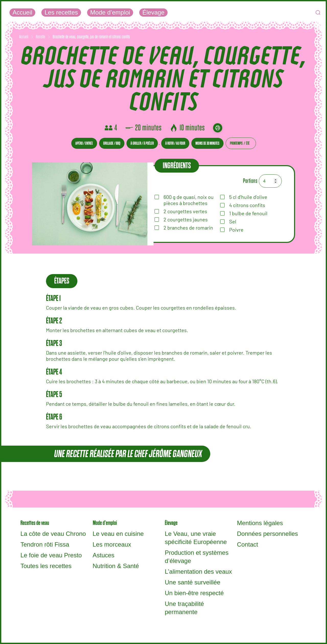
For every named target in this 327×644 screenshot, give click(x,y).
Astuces (104, 555)
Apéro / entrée (84, 143)
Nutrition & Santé (116, 566)
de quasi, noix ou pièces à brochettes (189, 200)
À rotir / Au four (175, 143)
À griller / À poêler (142, 143)
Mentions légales (260, 523)
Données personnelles (268, 534)
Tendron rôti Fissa (45, 544)
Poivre (236, 230)
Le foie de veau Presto (51, 555)
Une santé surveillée (192, 582)
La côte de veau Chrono (53, 534)
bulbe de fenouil (248, 213)
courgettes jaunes (186, 219)
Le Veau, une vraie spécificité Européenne (196, 538)
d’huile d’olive (248, 197)
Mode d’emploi (110, 12)
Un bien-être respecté (194, 593)
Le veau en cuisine (118, 534)
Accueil (22, 12)
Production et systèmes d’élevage (197, 557)
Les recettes (61, 12)
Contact (248, 544)
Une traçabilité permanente (184, 608)
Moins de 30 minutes (207, 143)
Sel (233, 221)
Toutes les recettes (46, 566)
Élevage (153, 12)
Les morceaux (112, 544)
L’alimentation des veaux (198, 572)
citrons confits (247, 205)
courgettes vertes (185, 211)
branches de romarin (188, 228)
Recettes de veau (35, 523)
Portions (250, 181)
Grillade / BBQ (112, 143)
